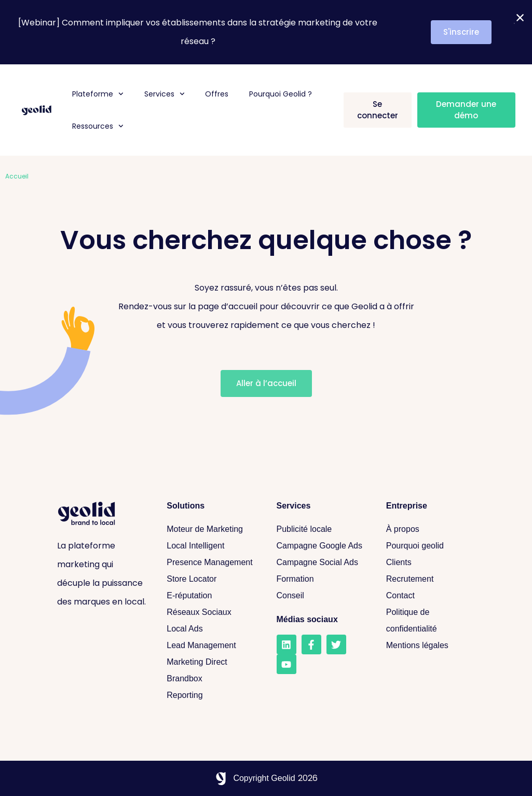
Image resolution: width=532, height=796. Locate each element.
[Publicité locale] (321, 529)
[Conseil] (321, 596)
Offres (217, 94)
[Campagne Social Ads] (321, 562)
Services (165, 94)
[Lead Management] (211, 646)
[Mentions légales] (431, 646)
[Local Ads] (211, 629)
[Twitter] (336, 644)
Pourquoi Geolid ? (281, 94)
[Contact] (431, 596)
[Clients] (431, 562)
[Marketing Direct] (211, 662)
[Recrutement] (431, 579)
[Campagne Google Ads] (321, 546)
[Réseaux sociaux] (211, 612)
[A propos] (431, 529)
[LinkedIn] (287, 644)
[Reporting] (211, 695)
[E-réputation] (211, 596)
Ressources (98, 126)
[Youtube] (287, 664)
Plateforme (98, 94)
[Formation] (321, 579)
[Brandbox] (211, 679)
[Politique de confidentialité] (431, 621)
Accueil (17, 176)
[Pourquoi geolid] (431, 546)
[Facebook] (311, 644)
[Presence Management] (211, 562)
